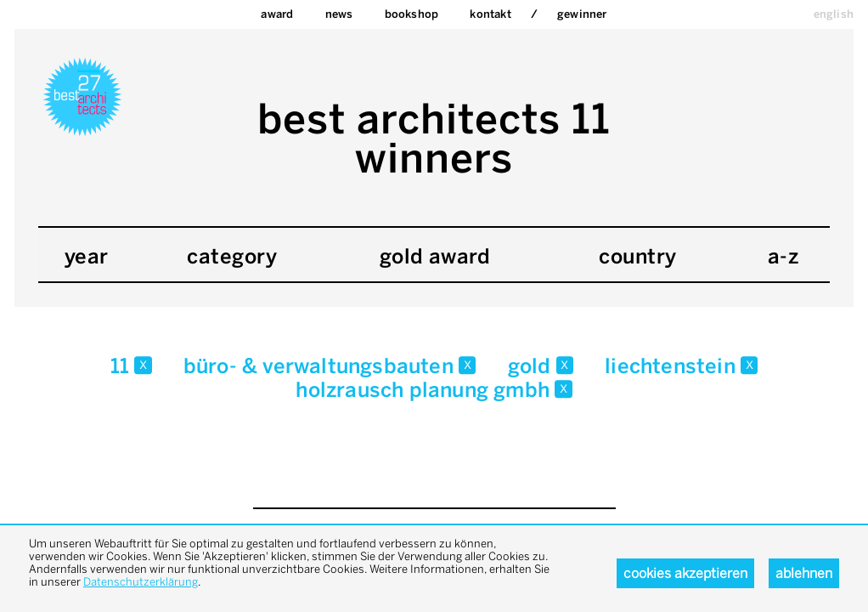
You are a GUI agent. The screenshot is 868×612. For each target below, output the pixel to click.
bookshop (412, 14)
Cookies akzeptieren (685, 573)
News (339, 14)
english (834, 14)
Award (277, 14)
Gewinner (582, 14)
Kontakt (490, 14)
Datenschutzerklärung (141, 582)
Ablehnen (804, 573)
